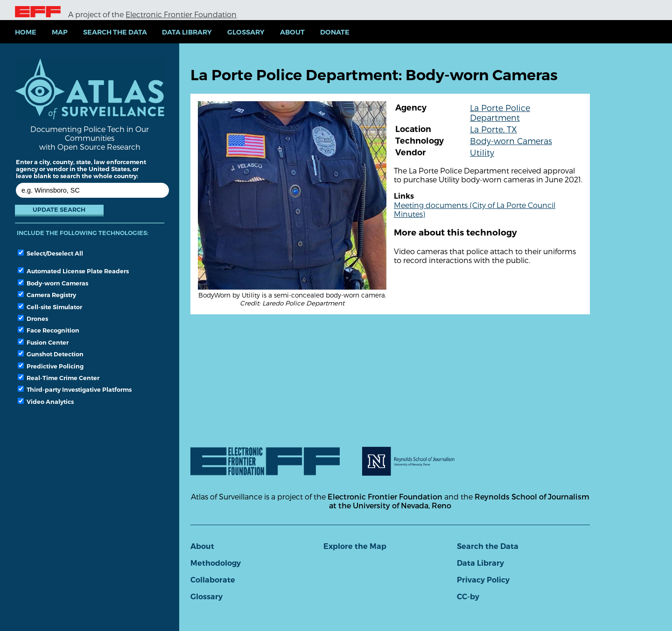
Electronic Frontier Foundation (181, 14)
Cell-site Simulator (50, 307)
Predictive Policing (51, 366)
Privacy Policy (483, 580)
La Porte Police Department (500, 112)
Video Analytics (46, 402)
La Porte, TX (493, 129)
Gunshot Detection (51, 354)
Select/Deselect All (50, 253)
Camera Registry (47, 295)
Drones (33, 319)
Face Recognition (49, 330)
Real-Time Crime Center (59, 378)
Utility (482, 152)
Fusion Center (43, 342)
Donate (335, 32)
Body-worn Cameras (53, 283)
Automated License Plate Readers (73, 271)
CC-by (468, 597)
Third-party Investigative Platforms (75, 389)
